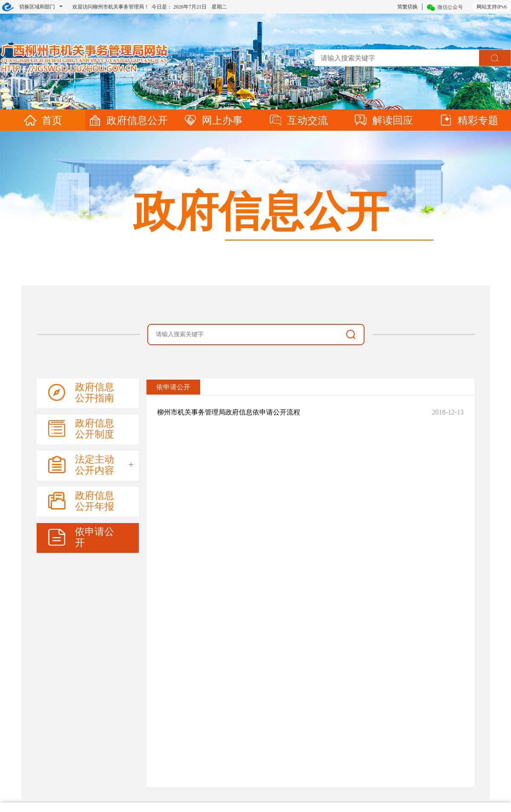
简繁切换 (408, 7)
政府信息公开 (128, 120)
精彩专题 (468, 120)
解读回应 (383, 120)
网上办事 (213, 120)
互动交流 (298, 120)
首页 (43, 120)
